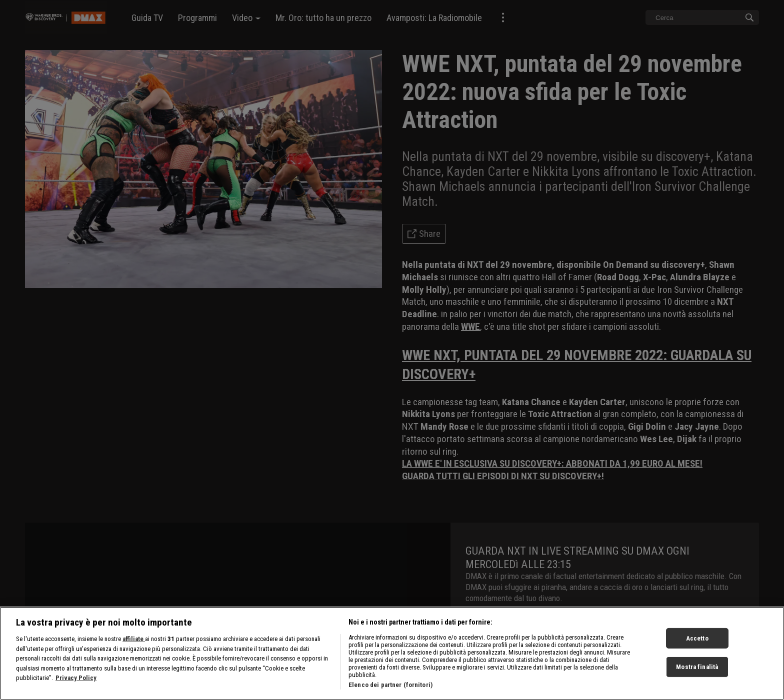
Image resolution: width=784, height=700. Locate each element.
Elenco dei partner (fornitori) (390, 685)
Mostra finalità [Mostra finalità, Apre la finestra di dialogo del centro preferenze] (697, 667)
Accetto (697, 638)
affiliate (134, 639)
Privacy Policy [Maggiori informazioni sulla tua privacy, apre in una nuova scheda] (76, 678)
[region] (392, 653)
